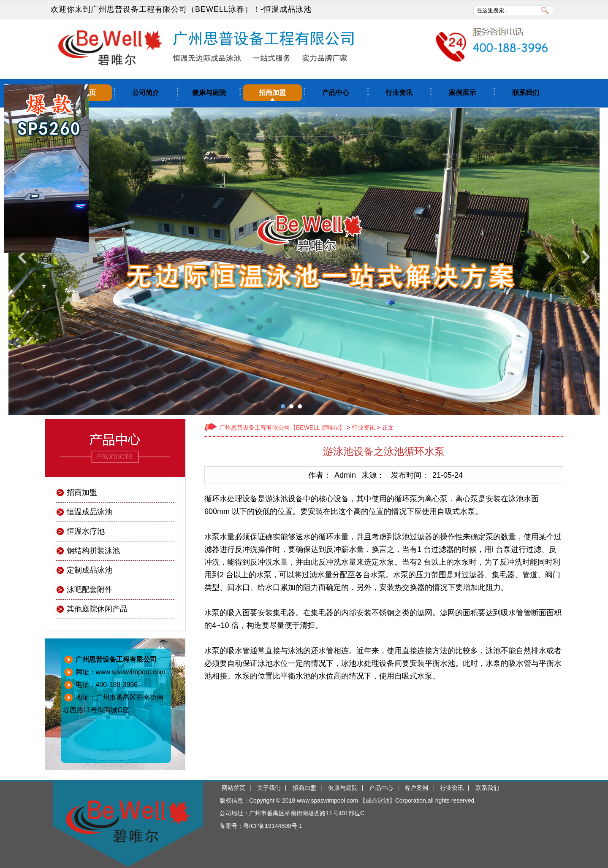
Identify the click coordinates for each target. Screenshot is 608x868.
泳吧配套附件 (90, 589)
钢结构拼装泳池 (93, 551)
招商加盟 (272, 93)
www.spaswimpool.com (327, 800)
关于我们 (269, 788)
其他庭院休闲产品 (97, 609)
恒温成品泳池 (288, 9)
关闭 (46, 260)
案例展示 (462, 93)
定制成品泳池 (90, 570)
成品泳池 (377, 800)
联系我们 (526, 93)
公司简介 (146, 93)
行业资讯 (399, 93)
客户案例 (416, 788)
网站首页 (233, 788)
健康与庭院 (209, 93)
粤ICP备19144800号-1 (273, 826)
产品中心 (336, 93)
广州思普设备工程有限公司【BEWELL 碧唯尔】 (282, 427)
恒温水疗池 (86, 531)
